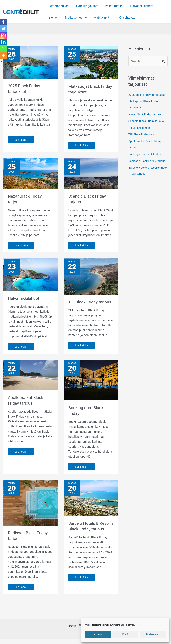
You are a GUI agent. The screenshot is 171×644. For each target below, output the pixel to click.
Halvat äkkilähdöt (140, 6)
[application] (84, 18)
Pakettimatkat (113, 6)
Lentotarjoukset (59, 6)
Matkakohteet (75, 18)
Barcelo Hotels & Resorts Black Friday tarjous (88, 533)
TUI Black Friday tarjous (144, 135)
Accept (98, 634)
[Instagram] (3, 35)
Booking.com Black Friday (146, 154)
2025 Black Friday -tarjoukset (148, 95)
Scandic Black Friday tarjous (147, 121)
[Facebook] (3, 22)
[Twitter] (3, 29)
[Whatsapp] (3, 49)
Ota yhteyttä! (125, 17)
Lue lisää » (21, 139)
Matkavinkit (101, 18)
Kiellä (125, 634)
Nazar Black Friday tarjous (146, 115)
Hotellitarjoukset (86, 6)
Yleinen (53, 17)
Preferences (153, 634)
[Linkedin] (3, 42)
